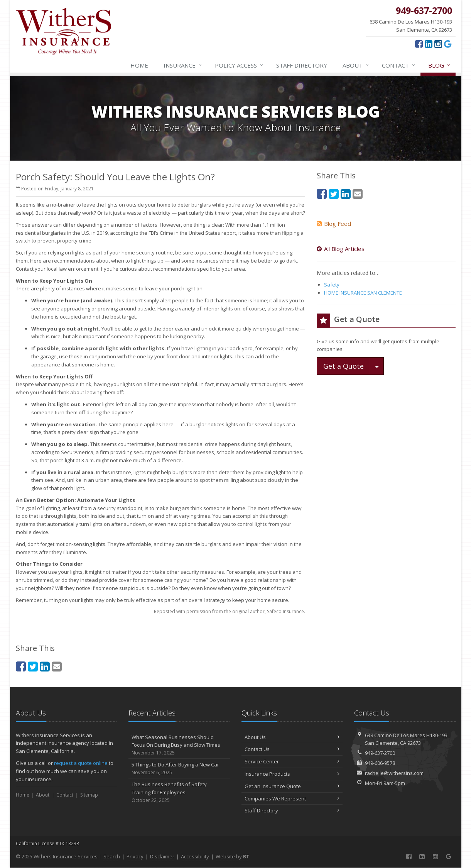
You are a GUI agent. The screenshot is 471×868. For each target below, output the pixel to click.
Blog (440, 65)
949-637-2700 (380, 753)
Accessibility (195, 856)
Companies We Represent (292, 798)
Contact (399, 65)
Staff (302, 65)
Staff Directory (292, 810)
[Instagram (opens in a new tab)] (438, 44)
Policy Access (239, 65)
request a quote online (81, 763)
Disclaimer (162, 856)
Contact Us (292, 749)
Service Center (292, 761)
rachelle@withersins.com (394, 773)
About (356, 65)
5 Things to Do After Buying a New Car (179, 769)
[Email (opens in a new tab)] (57, 666)
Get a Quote (344, 366)
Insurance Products (292, 774)
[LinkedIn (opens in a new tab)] (429, 44)
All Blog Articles (341, 249)
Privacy (135, 856)
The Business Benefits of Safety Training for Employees (179, 792)
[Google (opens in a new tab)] (448, 44)
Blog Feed (334, 224)
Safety (332, 285)
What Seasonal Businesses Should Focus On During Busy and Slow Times (179, 745)
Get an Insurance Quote (292, 786)
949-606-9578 (380, 763)
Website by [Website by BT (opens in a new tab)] (232, 856)
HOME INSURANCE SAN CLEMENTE (363, 293)
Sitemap (89, 795)
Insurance (183, 65)
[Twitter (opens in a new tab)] (33, 666)
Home (139, 65)
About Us (292, 737)
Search (112, 856)
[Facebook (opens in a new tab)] (419, 44)
